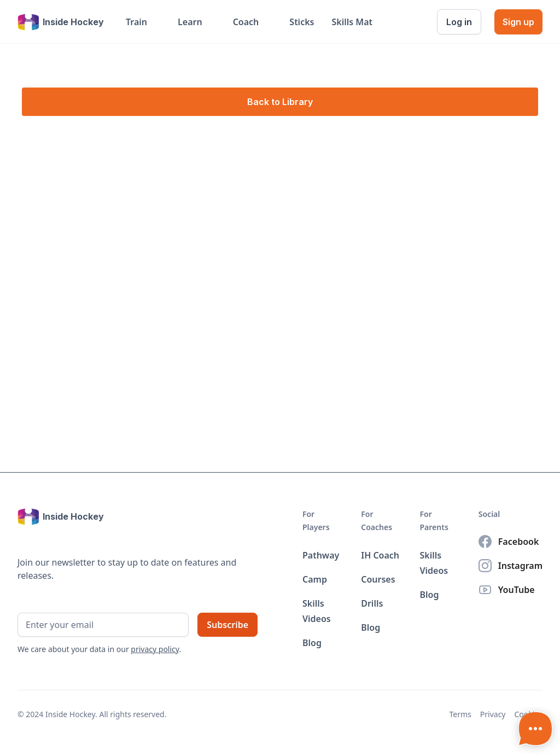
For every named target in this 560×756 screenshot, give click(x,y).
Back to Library (280, 102)
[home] (61, 22)
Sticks (302, 22)
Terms (460, 714)
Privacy (493, 714)
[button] (143, 22)
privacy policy (155, 649)
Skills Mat (352, 22)
